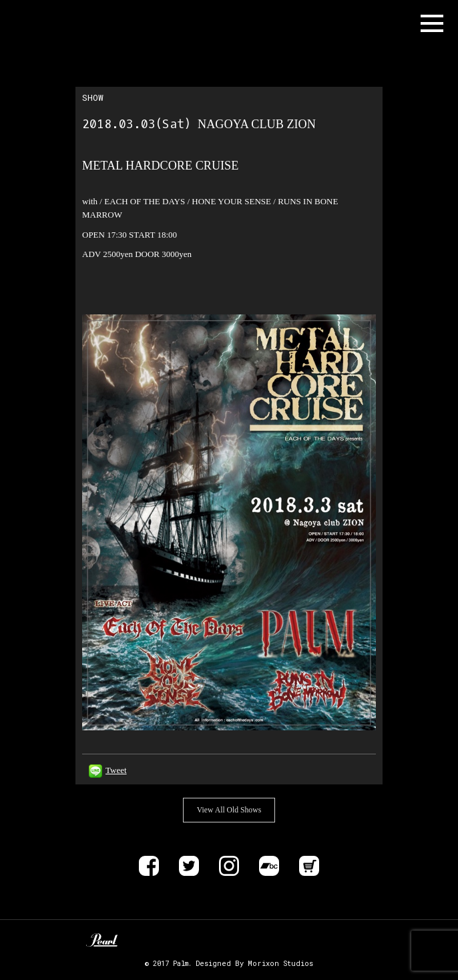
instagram (229, 866)
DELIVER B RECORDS (271, 940)
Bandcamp (269, 866)
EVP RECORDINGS (300, 940)
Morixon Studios (280, 963)
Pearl (102, 940)
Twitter (189, 866)
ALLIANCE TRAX (229, 940)
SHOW (93, 97)
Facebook (149, 866)
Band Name (64, 23)
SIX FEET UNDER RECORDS (346, 940)
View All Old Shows (229, 810)
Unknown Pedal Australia (141, 940)
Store (309, 866)
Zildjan (181, 940)
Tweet (116, 770)
